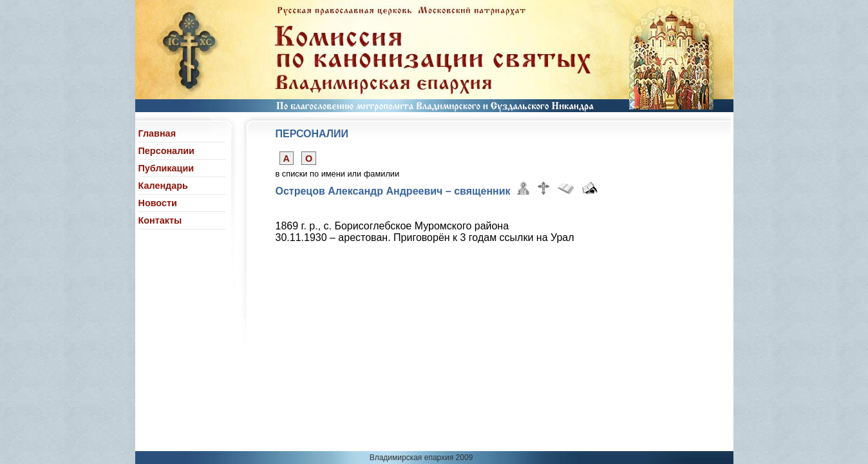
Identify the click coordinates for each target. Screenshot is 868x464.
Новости (158, 203)
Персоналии (166, 151)
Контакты (160, 220)
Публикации (166, 168)
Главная (157, 133)
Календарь (163, 186)
